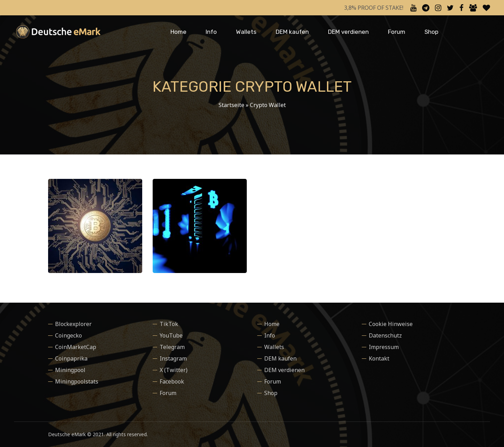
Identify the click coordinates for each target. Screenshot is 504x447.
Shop (432, 32)
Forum (397, 32)
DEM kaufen (292, 32)
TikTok (169, 324)
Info (211, 32)
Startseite (231, 105)
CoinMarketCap (76, 347)
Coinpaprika (71, 358)
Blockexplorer (73, 324)
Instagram (173, 358)
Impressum (384, 347)
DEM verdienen (348, 32)
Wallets (246, 32)
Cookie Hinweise (391, 324)
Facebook (172, 381)
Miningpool (70, 370)
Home (178, 32)
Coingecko (68, 335)
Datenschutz (385, 335)
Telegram (172, 347)
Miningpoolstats (77, 381)
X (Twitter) (174, 370)
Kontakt (379, 358)
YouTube (171, 335)
